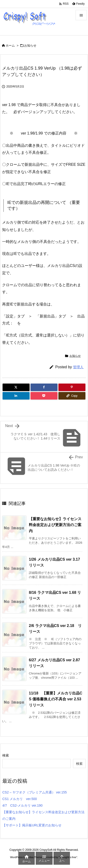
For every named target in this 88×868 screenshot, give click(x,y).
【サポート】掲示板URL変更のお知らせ (32, 825)
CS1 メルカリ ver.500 (20, 799)
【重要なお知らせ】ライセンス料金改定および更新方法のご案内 (55, 525)
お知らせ (30, 46)
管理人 (78, 367)
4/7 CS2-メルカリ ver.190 (22, 805)
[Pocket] (44, 396)
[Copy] (72, 396)
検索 (6, 755)
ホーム (10, 46)
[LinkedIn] (16, 396)
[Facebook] (44, 387)
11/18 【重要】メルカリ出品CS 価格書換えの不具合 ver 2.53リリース (56, 699)
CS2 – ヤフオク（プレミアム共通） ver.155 (35, 792)
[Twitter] (16, 387)
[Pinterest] (72, 387)
